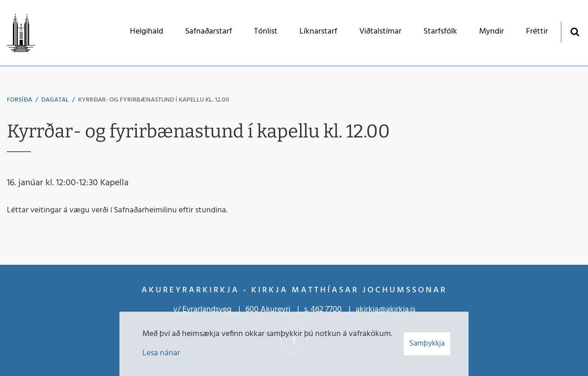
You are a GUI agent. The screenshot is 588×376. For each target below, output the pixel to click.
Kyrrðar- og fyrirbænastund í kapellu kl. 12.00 (154, 100)
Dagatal (55, 100)
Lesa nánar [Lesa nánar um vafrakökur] (161, 353)
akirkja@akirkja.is (385, 310)
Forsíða (20, 100)
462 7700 (326, 310)
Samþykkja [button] (427, 344)
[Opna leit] (574, 31)
